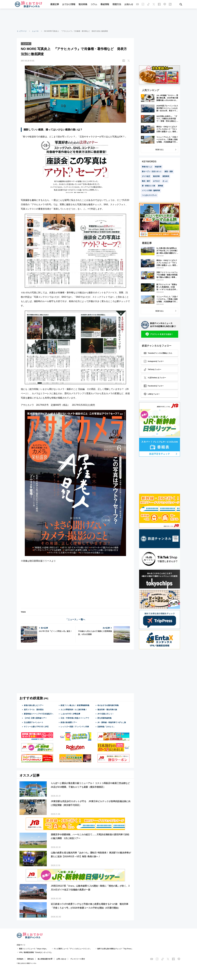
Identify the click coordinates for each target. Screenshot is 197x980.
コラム (94, 4)
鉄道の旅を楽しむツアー (34, 705)
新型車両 (166, 176)
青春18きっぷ (147, 167)
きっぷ (165, 181)
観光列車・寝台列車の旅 (107, 709)
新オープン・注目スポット (152, 172)
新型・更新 (169, 172)
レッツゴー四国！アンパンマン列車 (75, 726)
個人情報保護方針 (44, 959)
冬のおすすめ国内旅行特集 (108, 705)
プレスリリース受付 (78, 959)
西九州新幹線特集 (104, 718)
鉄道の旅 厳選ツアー (69, 722)
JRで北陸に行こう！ (106, 714)
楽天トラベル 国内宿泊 (34, 709)
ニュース (35, 31)
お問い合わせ (61, 959)
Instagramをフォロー (154, 361)
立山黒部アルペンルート (34, 722)
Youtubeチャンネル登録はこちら (158, 353)
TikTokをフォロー (152, 369)
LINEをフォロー (152, 394)
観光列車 (156, 176)
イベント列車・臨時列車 (151, 190)
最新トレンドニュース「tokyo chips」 (33, 949)
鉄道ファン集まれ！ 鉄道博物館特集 (75, 705)
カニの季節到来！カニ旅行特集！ (74, 709)
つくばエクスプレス (149, 195)
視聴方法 (117, 4)
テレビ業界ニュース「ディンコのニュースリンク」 (72, 949)
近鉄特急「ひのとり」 (106, 726)
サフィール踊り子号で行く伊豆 (36, 726)
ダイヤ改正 (146, 176)
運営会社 (31, 959)
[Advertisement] (98, 19)
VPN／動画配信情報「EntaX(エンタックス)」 (36, 952)
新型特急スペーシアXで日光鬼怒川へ (39, 714)
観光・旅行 (146, 181)
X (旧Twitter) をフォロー (155, 378)
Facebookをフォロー (154, 386)
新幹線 (160, 186)
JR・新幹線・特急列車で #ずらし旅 (112, 722)
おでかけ (156, 181)
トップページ (22, 31)
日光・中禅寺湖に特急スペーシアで (75, 718)
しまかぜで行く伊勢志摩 (70, 714)
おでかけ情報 (69, 4)
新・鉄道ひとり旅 (148, 186)
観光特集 (83, 4)
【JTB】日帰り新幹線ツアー (35, 718)
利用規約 (20, 959)
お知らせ (129, 4)
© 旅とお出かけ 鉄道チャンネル (26, 963)
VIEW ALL (160, 149)
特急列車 (158, 167)
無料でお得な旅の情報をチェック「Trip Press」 (115, 949)
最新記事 (55, 4)
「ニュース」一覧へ (75, 619)
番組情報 (105, 4)
